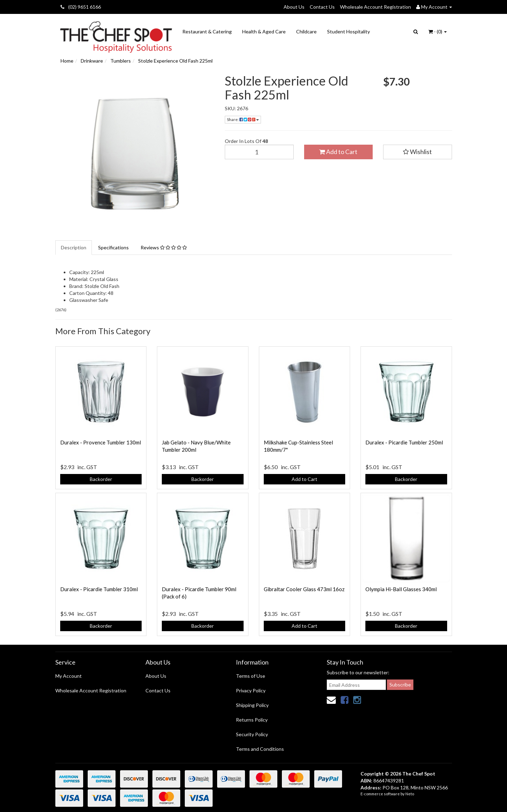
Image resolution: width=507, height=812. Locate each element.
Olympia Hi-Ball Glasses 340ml (401, 589)
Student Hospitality (348, 31)
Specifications (113, 247)
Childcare (306, 31)
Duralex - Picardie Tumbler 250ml (404, 442)
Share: (243, 119)
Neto (410, 794)
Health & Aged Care (264, 31)
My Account (69, 676)
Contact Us (322, 7)
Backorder (101, 479)
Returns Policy (252, 720)
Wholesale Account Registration (375, 7)
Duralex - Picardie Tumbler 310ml (99, 589)
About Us (294, 7)
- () (438, 31)
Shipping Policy (252, 705)
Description (74, 247)
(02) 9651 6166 (81, 7)
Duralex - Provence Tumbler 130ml (101, 442)
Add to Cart (338, 152)
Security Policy (252, 734)
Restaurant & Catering (207, 31)
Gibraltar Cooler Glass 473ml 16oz (304, 589)
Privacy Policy (251, 690)
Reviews (164, 247)
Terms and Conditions (260, 749)
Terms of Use (251, 676)
